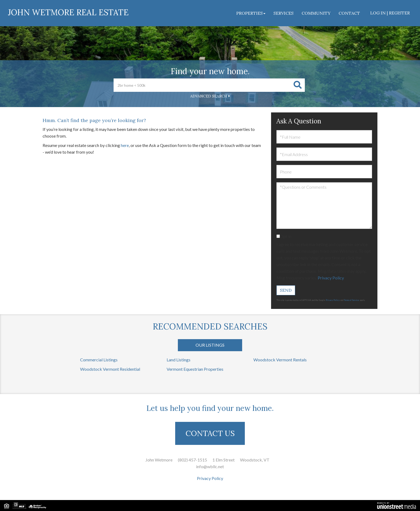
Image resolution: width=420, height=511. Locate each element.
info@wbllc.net (210, 466)
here (125, 145)
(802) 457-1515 (192, 460)
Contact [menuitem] (349, 13)
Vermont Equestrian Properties (195, 369)
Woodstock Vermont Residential (110, 369)
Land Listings (179, 360)
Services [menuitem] (284, 13)
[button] (298, 85)
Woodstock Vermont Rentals (280, 360)
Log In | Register (390, 13)
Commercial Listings (99, 360)
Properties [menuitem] (251, 13)
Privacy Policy (331, 278)
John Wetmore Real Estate (68, 12)
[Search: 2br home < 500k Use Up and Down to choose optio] (202, 85)
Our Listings (210, 345)
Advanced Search (209, 96)
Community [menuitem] (316, 13)
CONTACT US (210, 433)
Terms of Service (352, 300)
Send (286, 290)
